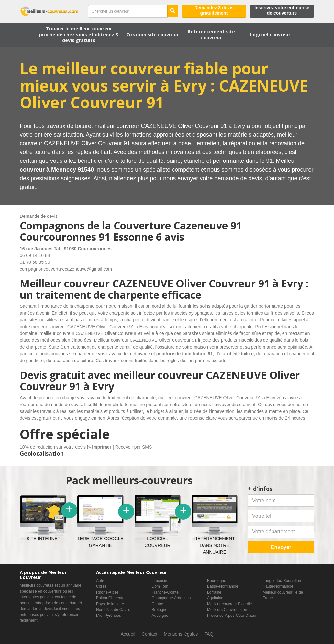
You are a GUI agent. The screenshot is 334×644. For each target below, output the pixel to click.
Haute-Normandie (278, 586)
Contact (150, 634)
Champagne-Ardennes (171, 598)
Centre (158, 604)
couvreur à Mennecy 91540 (57, 170)
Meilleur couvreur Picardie (230, 604)
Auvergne (160, 616)
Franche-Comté (165, 592)
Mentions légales (181, 634)
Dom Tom (160, 586)
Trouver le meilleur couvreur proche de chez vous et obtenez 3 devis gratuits (79, 34)
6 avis (170, 237)
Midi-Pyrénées (109, 616)
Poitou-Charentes (111, 598)
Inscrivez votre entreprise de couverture (282, 10)
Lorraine (214, 592)
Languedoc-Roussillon (282, 581)
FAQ (209, 634)
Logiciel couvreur (270, 34)
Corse (101, 586)
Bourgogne (217, 581)
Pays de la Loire (110, 604)
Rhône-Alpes (107, 592)
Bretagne (160, 610)
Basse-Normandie (223, 586)
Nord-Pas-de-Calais (113, 610)
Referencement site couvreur (211, 34)
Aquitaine (215, 598)
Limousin (160, 581)
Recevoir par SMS (134, 447)
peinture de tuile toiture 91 (185, 354)
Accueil (128, 634)
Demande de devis (39, 216)
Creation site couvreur (152, 34)
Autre (101, 581)
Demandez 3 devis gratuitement (214, 10)
